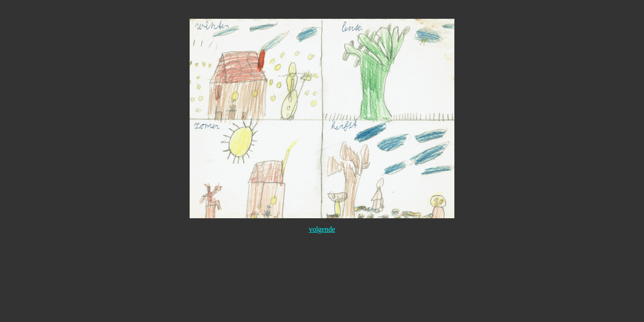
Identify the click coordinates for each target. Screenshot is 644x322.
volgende (322, 229)
